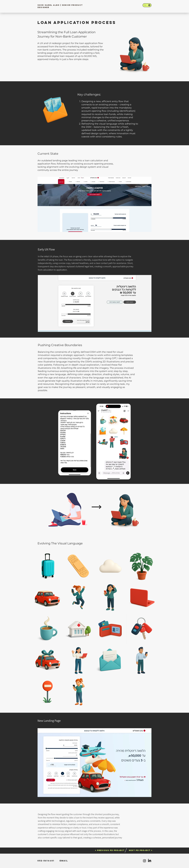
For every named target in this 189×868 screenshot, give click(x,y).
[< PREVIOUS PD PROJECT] (110, 851)
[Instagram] (144, 861)
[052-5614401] (46, 861)
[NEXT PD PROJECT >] (141, 851)
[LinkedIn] (150, 861)
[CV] (147, 5)
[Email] (64, 861)
